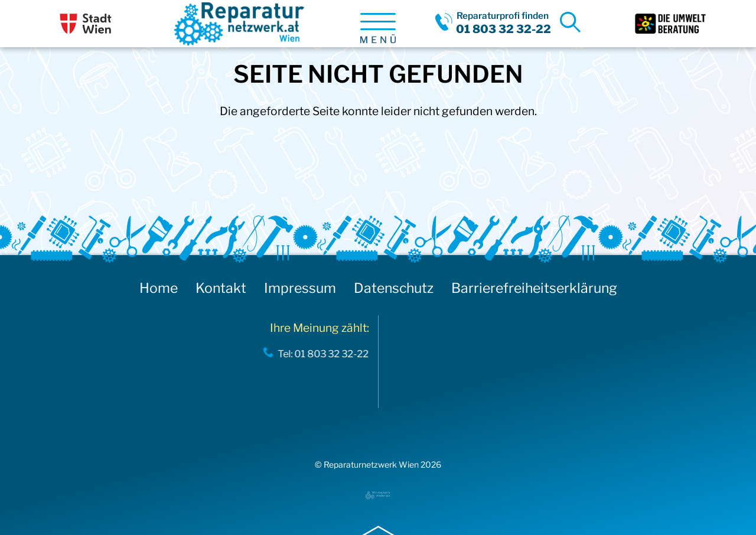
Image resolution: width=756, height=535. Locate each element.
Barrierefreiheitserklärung (534, 288)
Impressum (300, 288)
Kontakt (221, 288)
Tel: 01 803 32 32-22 (320, 354)
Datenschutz (394, 288)
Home (159, 288)
